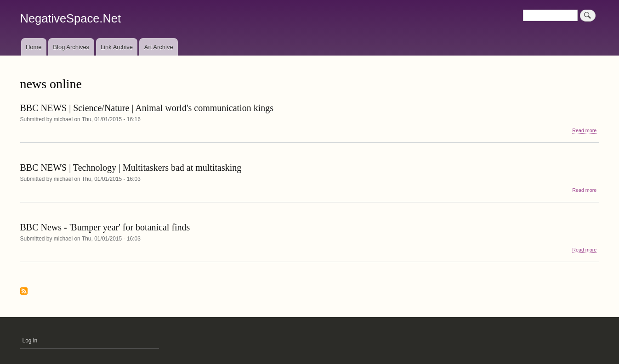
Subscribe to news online (24, 292)
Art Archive (159, 47)
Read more (584, 131)
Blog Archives (71, 47)
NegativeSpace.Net (71, 18)
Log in (30, 341)
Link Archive (117, 47)
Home (34, 47)
